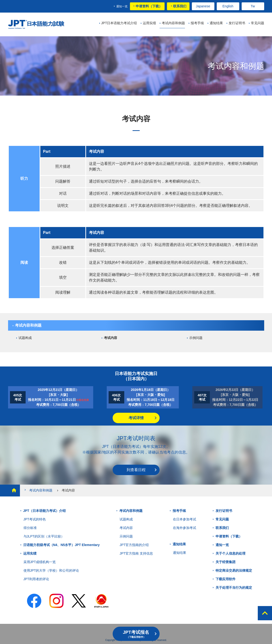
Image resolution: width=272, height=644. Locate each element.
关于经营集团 (226, 562)
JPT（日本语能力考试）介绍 (45, 511)
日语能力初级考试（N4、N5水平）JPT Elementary (62, 545)
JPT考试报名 (136, 634)
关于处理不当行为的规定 (234, 588)
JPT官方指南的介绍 (134, 545)
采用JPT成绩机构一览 (40, 562)
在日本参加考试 (184, 519)
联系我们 (180, 6)
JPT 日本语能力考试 (37, 25)
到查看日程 (136, 470)
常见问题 (222, 519)
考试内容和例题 (28, 325)
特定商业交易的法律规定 (234, 570)
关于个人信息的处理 (231, 553)
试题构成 (25, 338)
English (228, 6)
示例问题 (196, 338)
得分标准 (30, 528)
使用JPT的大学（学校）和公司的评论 (51, 570)
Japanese (203, 6)
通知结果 (179, 544)
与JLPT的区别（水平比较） (44, 536)
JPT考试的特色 (35, 519)
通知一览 (122, 6)
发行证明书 (224, 511)
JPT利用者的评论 (36, 579)
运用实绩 (30, 553)
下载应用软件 (226, 579)
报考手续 (179, 511)
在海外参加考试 (184, 528)
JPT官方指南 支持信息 (136, 553)
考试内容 (111, 338)
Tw (253, 6)
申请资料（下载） (149, 6)
